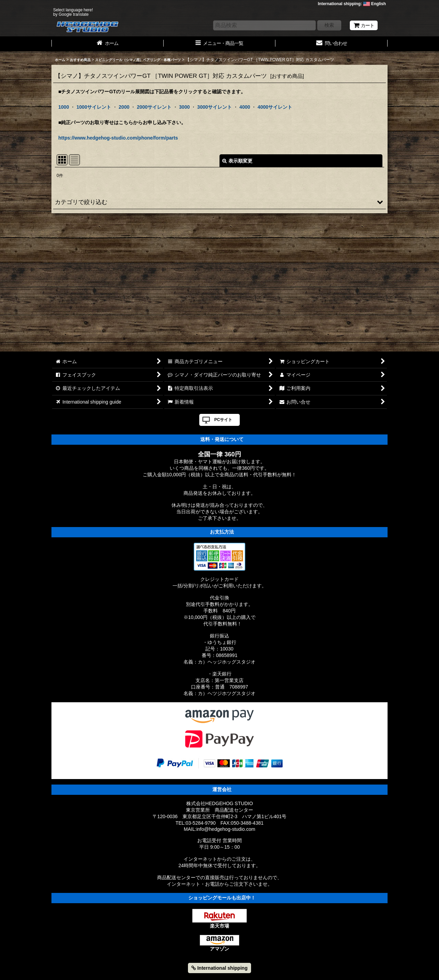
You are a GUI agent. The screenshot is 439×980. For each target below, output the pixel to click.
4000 (245, 107)
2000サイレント (154, 107)
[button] (219, 202)
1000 (64, 107)
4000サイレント (275, 107)
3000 (184, 107)
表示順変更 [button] (237, 161)
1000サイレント (94, 107)
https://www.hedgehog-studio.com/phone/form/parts (118, 138)
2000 (124, 107)
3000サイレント (215, 107)
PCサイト (223, 420)
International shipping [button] (219, 968)
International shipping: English (352, 4)
